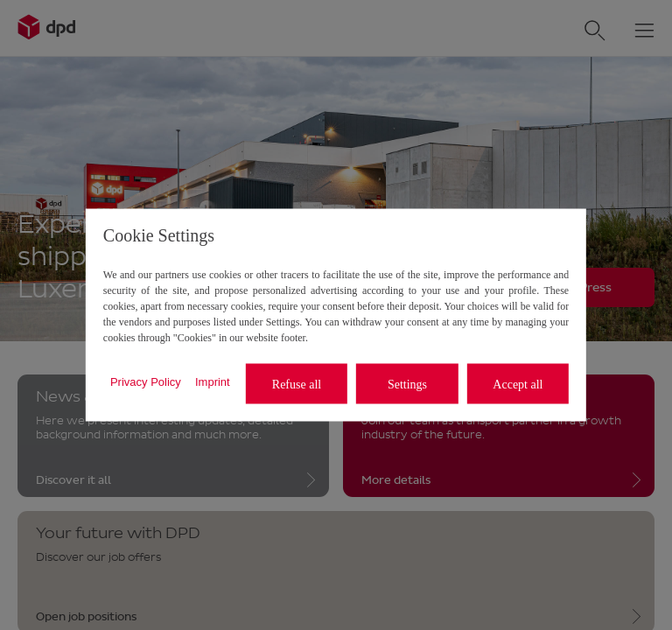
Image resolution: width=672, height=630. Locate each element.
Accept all (518, 384)
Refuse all (297, 384)
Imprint (213, 381)
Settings (407, 384)
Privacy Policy (146, 381)
